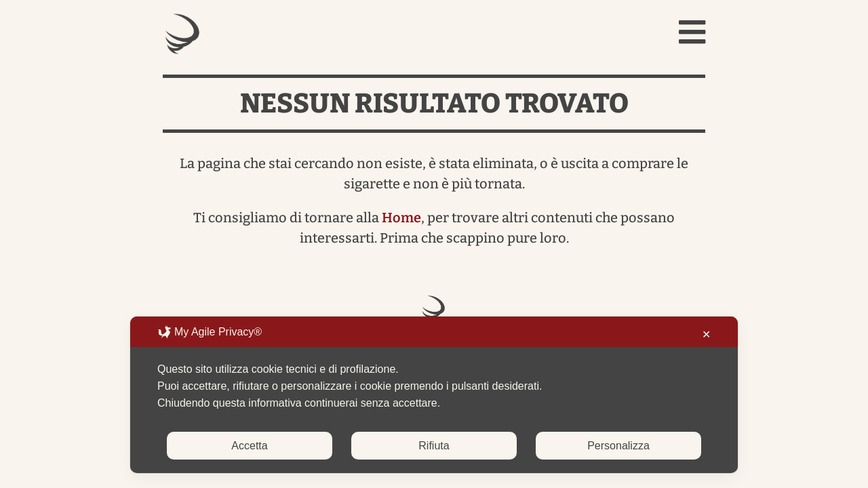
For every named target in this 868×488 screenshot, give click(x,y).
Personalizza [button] (618, 446)
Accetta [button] (249, 446)
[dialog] (434, 395)
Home (401, 218)
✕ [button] (706, 334)
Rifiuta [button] (434, 446)
